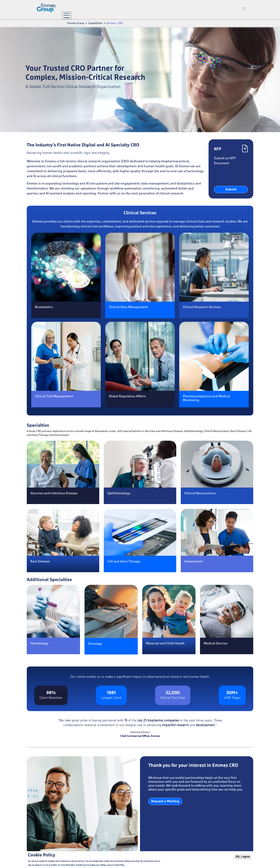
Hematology (39, 644)
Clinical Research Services (202, 307)
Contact (172, 15)
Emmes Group (76, 23)
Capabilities (100, 15)
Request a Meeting (165, 801)
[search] (244, 14)
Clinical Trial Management (54, 396)
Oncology (95, 644)
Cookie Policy (119, 865)
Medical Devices (215, 644)
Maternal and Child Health (165, 644)
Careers (153, 15)
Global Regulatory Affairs (127, 396)
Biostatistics (44, 307)
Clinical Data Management (128, 307)
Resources (128, 15)
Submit (231, 189)
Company (73, 15)
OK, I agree (243, 857)
